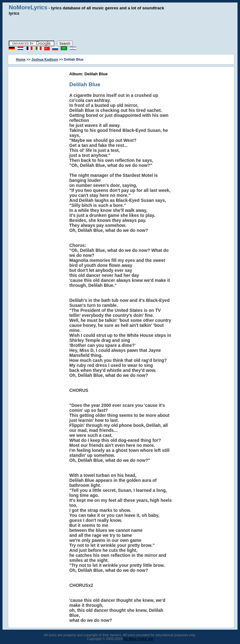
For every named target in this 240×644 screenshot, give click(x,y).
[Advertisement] (120, 28)
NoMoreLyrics (28, 7)
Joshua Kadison (45, 59)
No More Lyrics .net (138, 639)
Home (21, 59)
